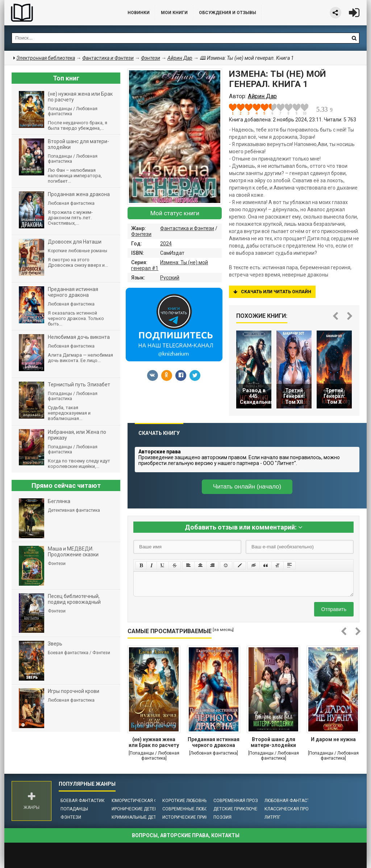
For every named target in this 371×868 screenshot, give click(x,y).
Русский (170, 278)
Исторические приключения (196, 817)
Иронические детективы (141, 809)
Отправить (334, 609)
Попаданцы (74, 809)
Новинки (139, 13)
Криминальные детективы (143, 817)
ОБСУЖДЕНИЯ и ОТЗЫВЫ (228, 13)
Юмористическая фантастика (147, 801)
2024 (166, 244)
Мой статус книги (175, 213)
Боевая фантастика (84, 801)
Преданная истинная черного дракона (214, 742)
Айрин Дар (180, 58)
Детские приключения (240, 809)
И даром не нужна (333, 739)
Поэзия (222, 817)
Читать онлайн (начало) (247, 487)
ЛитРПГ (272, 817)
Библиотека (59, 13)
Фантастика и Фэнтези (187, 228)
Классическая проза (289, 809)
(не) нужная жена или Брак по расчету (154, 742)
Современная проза (237, 801)
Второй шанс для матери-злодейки (273, 742)
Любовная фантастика (291, 801)
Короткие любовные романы (196, 801)
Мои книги (174, 13)
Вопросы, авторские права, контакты (186, 835)
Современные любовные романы (201, 809)
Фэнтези (141, 234)
